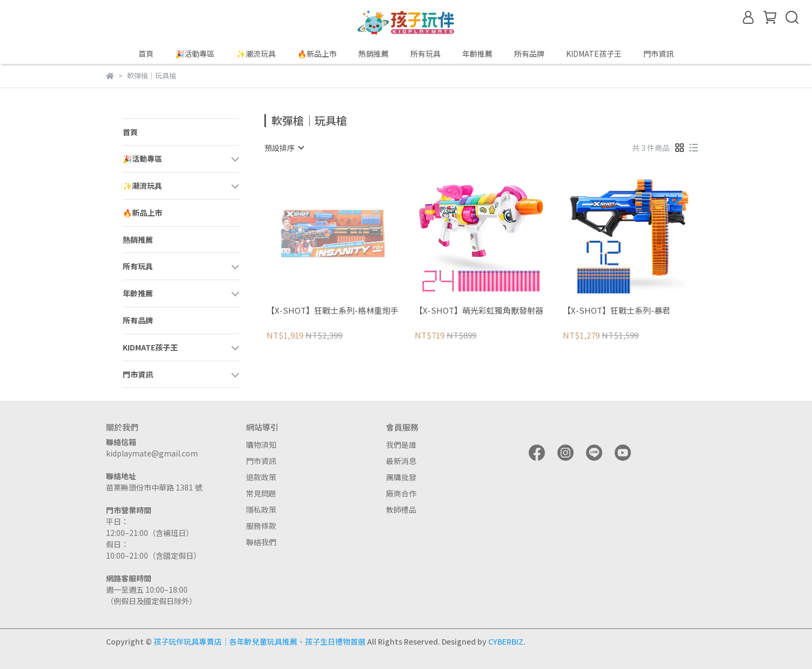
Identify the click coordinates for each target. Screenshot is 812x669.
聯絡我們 (261, 542)
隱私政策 (261, 509)
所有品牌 (529, 54)
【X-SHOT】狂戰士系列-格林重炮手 (332, 311)
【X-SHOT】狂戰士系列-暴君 (617, 311)
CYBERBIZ (506, 641)
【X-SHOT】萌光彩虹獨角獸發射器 (479, 311)
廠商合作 (401, 493)
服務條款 (261, 526)
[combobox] (284, 148)
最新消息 (401, 461)
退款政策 (261, 477)
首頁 (146, 54)
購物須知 (261, 445)
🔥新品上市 (317, 54)
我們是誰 (401, 445)
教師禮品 (401, 509)
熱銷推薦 (374, 54)
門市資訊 (261, 461)
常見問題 (261, 493)
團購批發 (401, 477)
